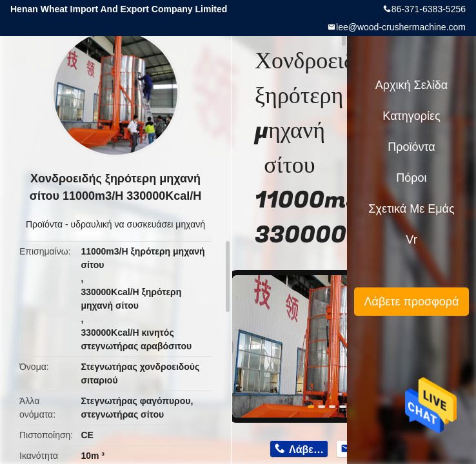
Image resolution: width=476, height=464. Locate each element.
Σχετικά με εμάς (411, 209)
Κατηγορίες (411, 116)
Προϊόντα (44, 224)
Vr (411, 240)
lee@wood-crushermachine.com (401, 27)
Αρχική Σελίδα (412, 85)
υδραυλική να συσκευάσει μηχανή (138, 224)
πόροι (411, 178)
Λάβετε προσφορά (411, 302)
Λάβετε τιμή (308, 450)
